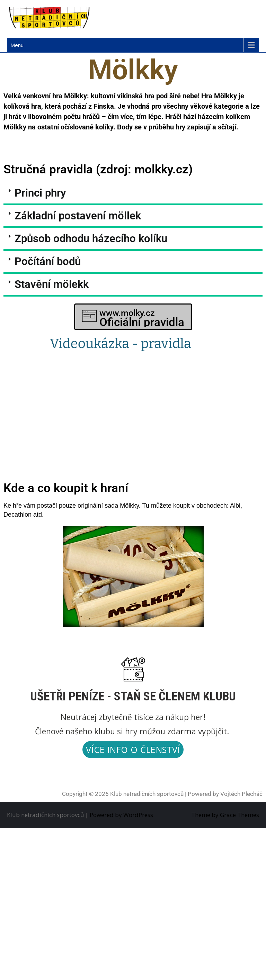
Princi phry (40, 193)
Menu (17, 45)
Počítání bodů (48, 261)
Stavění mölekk (52, 284)
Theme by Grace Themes (225, 815)
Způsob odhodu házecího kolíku (91, 239)
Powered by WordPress (121, 815)
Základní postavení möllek (78, 216)
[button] (133, 194)
